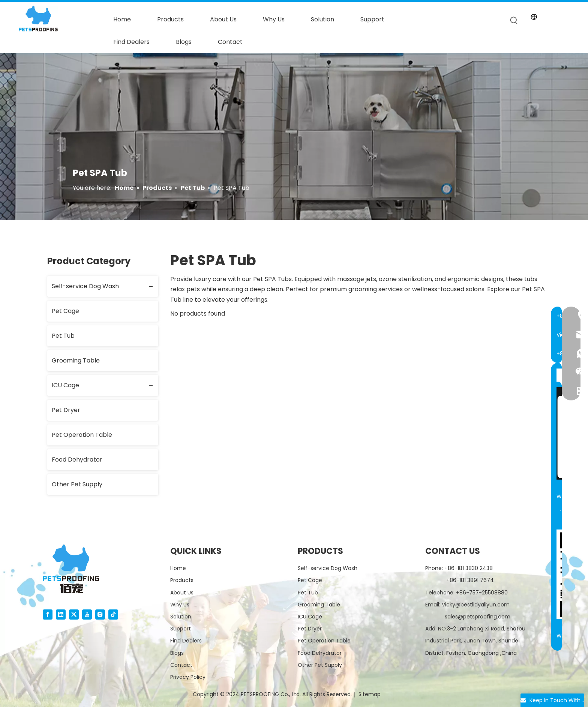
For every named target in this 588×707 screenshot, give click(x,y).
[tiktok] (113, 614)
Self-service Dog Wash (85, 286)
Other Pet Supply (77, 484)
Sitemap (370, 694)
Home (178, 568)
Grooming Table (76, 360)
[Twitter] (74, 614)
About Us (182, 593)
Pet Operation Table (82, 435)
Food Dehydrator (77, 460)
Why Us (180, 605)
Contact (181, 665)
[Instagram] (100, 614)
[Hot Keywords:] (514, 21)
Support (181, 629)
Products (182, 580)
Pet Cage (65, 311)
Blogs (177, 653)
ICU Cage (65, 385)
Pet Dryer (66, 410)
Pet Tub (63, 336)
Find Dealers (186, 641)
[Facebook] (48, 614)
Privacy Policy (188, 677)
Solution (181, 617)
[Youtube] (87, 614)
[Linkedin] (61, 614)
